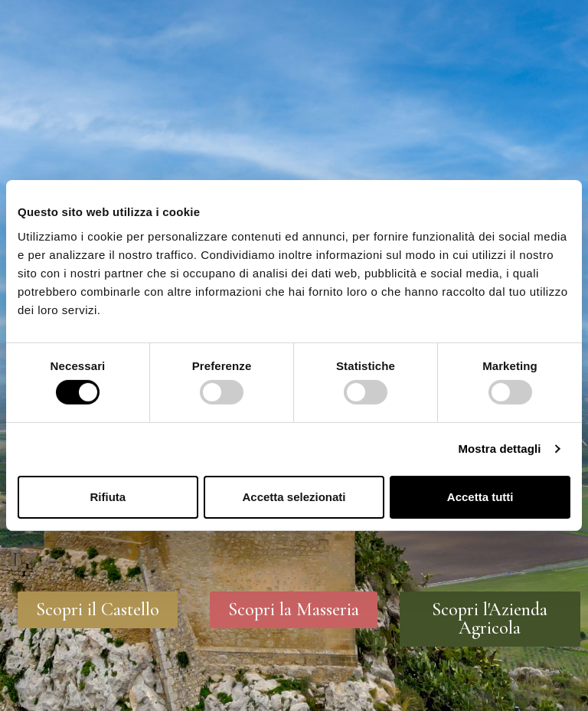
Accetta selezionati (294, 497)
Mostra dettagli (499, 449)
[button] (98, 610)
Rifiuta (108, 497)
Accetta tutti (480, 497)
